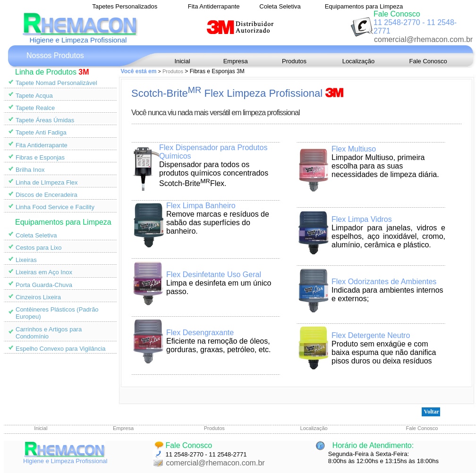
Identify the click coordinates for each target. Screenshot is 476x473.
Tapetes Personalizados (125, 6)
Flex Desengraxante (200, 333)
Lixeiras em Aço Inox (44, 272)
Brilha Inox (30, 170)
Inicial (182, 61)
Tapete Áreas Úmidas (45, 120)
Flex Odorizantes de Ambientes (384, 282)
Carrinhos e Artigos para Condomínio (49, 333)
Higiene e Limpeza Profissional (78, 40)
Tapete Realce (35, 108)
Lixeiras (26, 260)
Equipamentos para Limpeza (364, 6)
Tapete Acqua (34, 96)
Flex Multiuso (354, 149)
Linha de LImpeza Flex (47, 182)
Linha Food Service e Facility (55, 207)
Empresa (236, 61)
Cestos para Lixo (39, 248)
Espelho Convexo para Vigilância (61, 349)
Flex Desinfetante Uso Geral (214, 275)
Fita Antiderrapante (214, 6)
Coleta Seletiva (280, 6)
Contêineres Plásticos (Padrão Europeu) (57, 313)
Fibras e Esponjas (40, 157)
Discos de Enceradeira (47, 195)
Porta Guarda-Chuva (44, 285)
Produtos (294, 61)
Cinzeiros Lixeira (38, 297)
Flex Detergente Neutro (371, 335)
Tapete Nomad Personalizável (56, 83)
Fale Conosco (428, 61)
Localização (359, 61)
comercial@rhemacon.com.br (423, 39)
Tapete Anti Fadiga (41, 132)
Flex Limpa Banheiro (201, 206)
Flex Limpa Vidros (362, 219)
